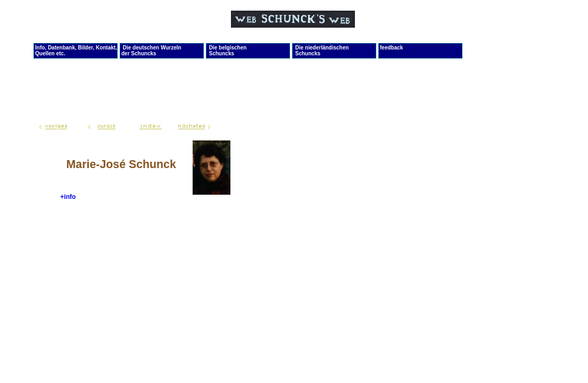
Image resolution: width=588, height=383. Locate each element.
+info (68, 197)
